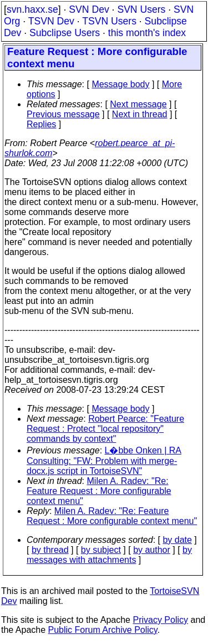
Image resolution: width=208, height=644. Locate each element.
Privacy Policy (160, 620)
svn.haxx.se (32, 9)
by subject (101, 550)
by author (152, 550)
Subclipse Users (65, 33)
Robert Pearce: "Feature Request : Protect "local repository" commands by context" (105, 429)
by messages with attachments (109, 555)
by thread (50, 550)
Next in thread (140, 114)
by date (177, 540)
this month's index (147, 33)
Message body (120, 84)
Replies (41, 124)
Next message (138, 104)
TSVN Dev (51, 21)
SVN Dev (89, 9)
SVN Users (141, 9)
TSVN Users (109, 21)
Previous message (63, 114)
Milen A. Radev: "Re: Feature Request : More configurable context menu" (99, 491)
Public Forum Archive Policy (103, 630)
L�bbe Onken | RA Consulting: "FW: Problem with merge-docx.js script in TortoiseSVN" (104, 461)
